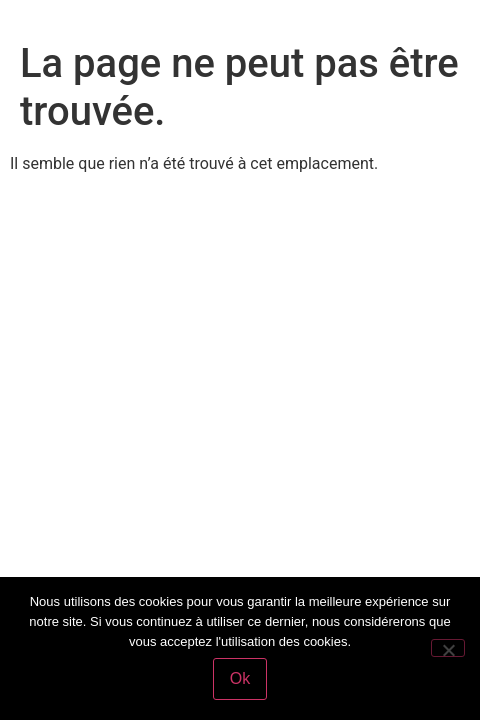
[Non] (448, 648)
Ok (240, 678)
